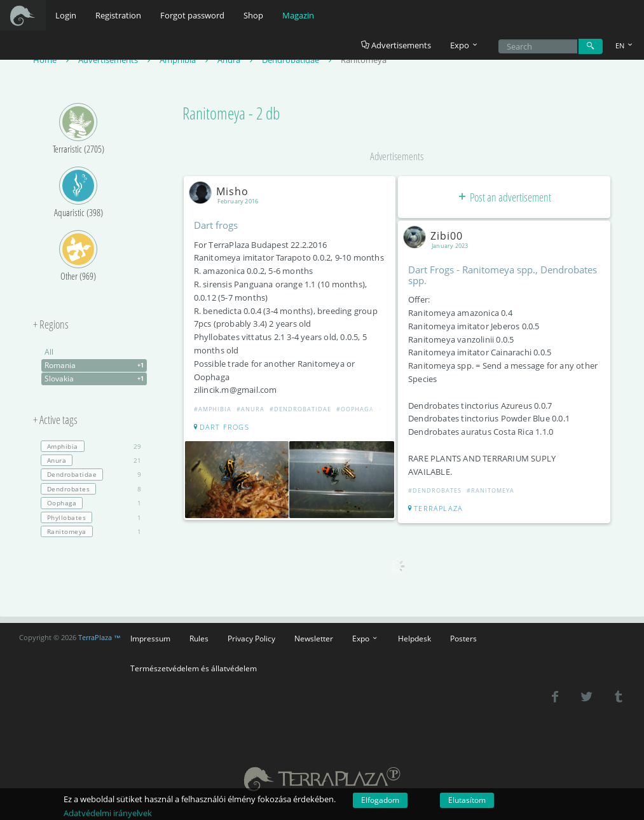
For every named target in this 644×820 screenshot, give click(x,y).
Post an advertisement (504, 197)
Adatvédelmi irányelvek (108, 813)
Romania (96, 366)
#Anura (250, 409)
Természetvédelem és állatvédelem (194, 668)
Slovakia (96, 379)
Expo (366, 638)
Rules (199, 638)
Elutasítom (467, 800)
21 (91, 460)
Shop (253, 15)
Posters (463, 638)
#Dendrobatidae (300, 409)
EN (625, 45)
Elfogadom (380, 800)
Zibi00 (435, 236)
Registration (118, 15)
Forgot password (192, 15)
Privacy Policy (251, 638)
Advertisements (396, 45)
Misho (221, 191)
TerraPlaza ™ (99, 638)
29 (91, 446)
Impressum (150, 638)
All (49, 352)
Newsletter (314, 638)
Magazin (298, 15)
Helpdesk (414, 638)
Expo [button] (465, 45)
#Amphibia (213, 409)
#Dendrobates (435, 490)
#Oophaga (355, 409)
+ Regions (51, 325)
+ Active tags (55, 420)
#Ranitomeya (490, 490)
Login (66, 15)
